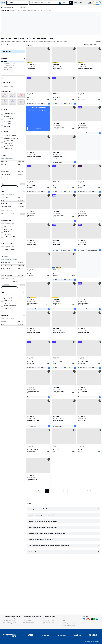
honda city (32, 10)
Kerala (8, 67)
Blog (64, 619)
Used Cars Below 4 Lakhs (49, 624)
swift (11, 10)
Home (2, 36)
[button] (26, 3)
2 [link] (52, 491)
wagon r (42, 10)
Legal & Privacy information (69, 624)
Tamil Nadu (9, 65)
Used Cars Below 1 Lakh (48, 619)
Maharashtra (9, 63)
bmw (46, 10)
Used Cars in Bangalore (28, 624)
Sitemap (65, 622)
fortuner (27, 10)
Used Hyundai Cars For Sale (9, 621)
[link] (13, 321)
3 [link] (56, 491)
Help (64, 621)
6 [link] (70, 491)
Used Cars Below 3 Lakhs (49, 622)
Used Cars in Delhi (27, 621)
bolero (38, 10)
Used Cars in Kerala (27, 619)
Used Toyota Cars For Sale (9, 624)
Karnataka (9, 73)
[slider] (2, 186)
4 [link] (61, 491)
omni (50, 10)
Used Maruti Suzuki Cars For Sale (10, 619)
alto (19, 10)
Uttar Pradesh (10, 71)
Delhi (7, 69)
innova (22, 10)
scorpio (15, 10)
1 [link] (47, 491)
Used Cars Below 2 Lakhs (49, 621)
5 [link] (66, 491)
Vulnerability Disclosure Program (70, 626)
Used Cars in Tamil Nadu (28, 622)
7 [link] (75, 491)
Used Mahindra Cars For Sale (10, 622)
